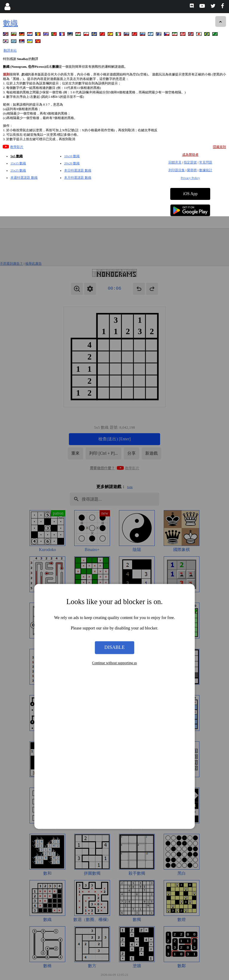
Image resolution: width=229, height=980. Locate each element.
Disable (114, 431)
